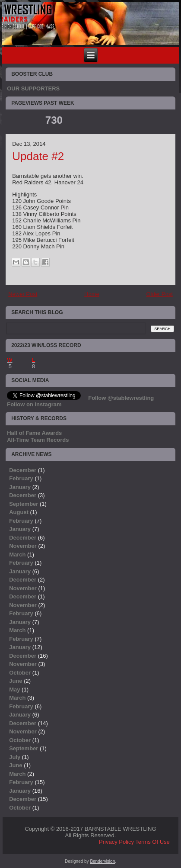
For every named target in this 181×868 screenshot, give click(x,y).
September (24, 504)
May (14, 690)
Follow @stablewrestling (121, 398)
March (17, 555)
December (23, 470)
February (21, 478)
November (23, 546)
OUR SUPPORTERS (33, 88)
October (20, 673)
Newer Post (23, 294)
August (19, 512)
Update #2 (38, 156)
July (15, 757)
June (16, 681)
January (20, 487)
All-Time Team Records (38, 440)
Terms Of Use (152, 842)
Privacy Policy (116, 842)
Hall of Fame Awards (34, 433)
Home (92, 294)
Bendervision (102, 861)
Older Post (159, 294)
